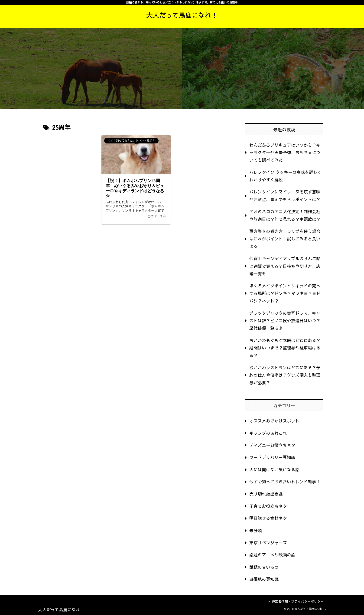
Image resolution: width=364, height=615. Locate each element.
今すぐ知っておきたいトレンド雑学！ (285, 482)
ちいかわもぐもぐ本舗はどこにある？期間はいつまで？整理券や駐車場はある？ (285, 348)
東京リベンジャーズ (268, 543)
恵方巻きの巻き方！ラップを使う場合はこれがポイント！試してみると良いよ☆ (285, 239)
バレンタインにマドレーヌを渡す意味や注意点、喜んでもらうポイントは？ (285, 195)
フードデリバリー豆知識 (272, 457)
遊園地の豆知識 (264, 579)
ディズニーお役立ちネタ (272, 445)
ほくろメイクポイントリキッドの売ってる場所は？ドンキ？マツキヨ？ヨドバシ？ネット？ (285, 293)
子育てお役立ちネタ (268, 506)
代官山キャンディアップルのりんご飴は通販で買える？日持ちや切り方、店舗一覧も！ (285, 266)
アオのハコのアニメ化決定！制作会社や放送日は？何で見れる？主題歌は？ (285, 215)
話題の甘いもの (264, 567)
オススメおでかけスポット (274, 421)
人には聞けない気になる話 (274, 470)
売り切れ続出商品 (266, 494)
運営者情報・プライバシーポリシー (296, 601)
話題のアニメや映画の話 (272, 555)
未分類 (256, 530)
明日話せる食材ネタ (268, 518)
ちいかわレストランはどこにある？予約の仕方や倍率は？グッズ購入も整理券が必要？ (285, 375)
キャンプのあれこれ (268, 433)
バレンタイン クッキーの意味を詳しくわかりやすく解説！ (285, 176)
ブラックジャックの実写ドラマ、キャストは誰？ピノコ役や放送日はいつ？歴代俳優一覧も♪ (285, 321)
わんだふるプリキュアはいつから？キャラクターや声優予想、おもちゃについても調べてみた (285, 153)
